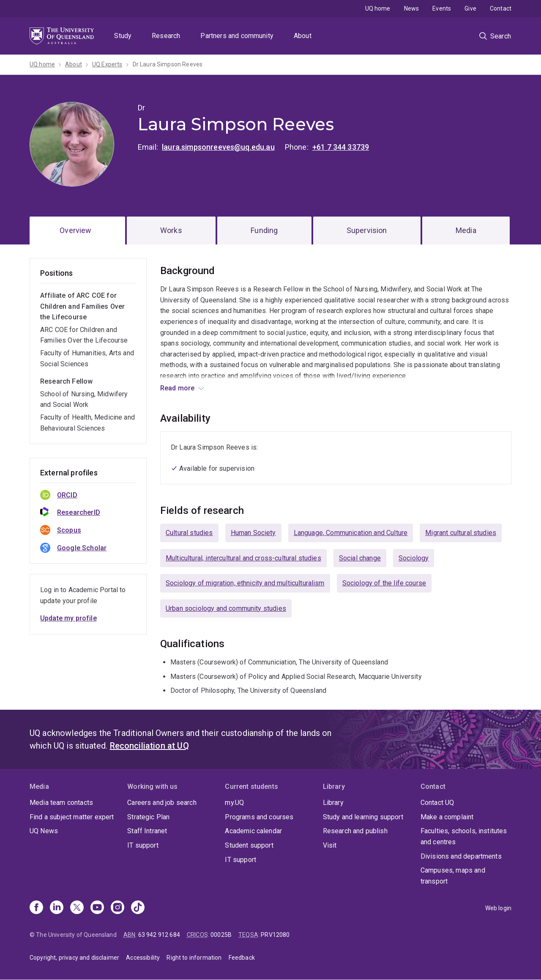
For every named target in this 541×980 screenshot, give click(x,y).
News (412, 8)
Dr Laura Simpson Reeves (168, 64)
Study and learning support (363, 817)
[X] (77, 908)
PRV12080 (275, 935)
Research (166, 36)
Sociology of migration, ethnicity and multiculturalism (245, 583)
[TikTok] (138, 908)
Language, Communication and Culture (351, 533)
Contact (501, 8)
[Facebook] (36, 908)
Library (333, 803)
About (303, 36)
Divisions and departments (461, 856)
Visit (330, 845)
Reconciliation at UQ (149, 746)
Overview (75, 230)
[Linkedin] (57, 908)
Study (123, 36)
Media (466, 230)
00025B (221, 935)
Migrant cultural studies (461, 533)
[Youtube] (97, 908)
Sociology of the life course (384, 583)
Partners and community (237, 36)
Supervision (367, 230)
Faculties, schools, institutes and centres (464, 836)
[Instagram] (117, 908)
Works (171, 230)
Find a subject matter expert (72, 817)
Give (470, 8)
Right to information (194, 958)
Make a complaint (447, 817)
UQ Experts (107, 64)
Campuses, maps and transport (453, 876)
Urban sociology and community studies (226, 608)
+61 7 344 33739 (341, 147)
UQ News (44, 831)
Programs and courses (259, 817)
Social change (360, 558)
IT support (143, 845)
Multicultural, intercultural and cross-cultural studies (243, 558)
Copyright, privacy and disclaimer (74, 958)
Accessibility (143, 958)
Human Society (253, 533)
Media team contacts (61, 803)
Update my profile (68, 618)
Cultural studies (189, 533)
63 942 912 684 (159, 935)
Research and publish (355, 831)
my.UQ (234, 803)
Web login (498, 908)
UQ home (378, 8)
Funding (264, 230)
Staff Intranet (147, 831)
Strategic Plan (148, 817)
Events (442, 8)
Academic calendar (253, 831)
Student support (249, 845)
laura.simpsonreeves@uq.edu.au (218, 147)
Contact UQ (437, 803)
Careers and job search (162, 803)
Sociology (414, 558)
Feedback (242, 958)
